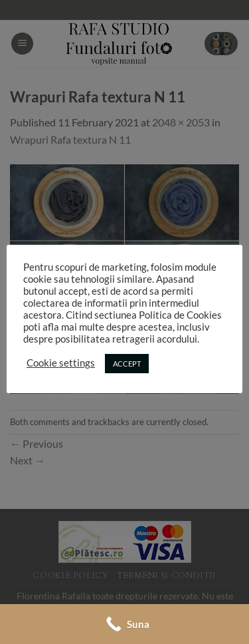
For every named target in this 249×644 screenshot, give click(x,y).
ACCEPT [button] (127, 364)
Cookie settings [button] (61, 363)
